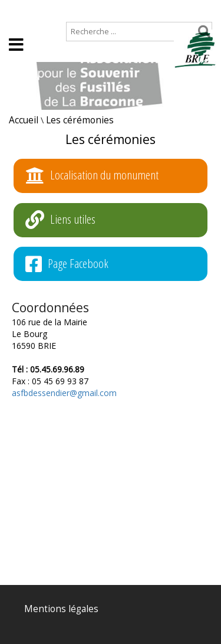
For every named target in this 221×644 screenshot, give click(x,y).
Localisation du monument (92, 176)
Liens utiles (60, 220)
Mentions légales (61, 609)
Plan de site (75, 10)
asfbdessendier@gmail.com (64, 393)
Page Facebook (67, 264)
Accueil (19, 10)
